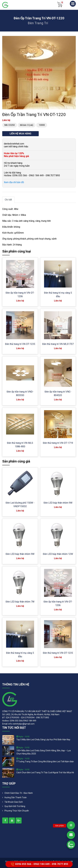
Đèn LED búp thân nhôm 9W (58, 503)
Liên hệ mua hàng (20, 134)
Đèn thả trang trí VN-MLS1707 (58, 344)
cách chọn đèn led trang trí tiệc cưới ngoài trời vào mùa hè (45, 773)
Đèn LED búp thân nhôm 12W (58, 554)
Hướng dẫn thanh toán (16, 797)
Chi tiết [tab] (8, 200)
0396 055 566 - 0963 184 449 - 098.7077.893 (39, 864)
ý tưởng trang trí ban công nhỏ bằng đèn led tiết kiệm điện (45, 762)
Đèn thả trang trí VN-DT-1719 (58, 443)
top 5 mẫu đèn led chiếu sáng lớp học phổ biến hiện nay (43, 740)
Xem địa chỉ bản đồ (14, 182)
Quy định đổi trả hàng (15, 806)
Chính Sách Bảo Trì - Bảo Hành (19, 793)
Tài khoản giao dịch (14, 802)
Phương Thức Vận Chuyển (17, 811)
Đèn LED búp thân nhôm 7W (20, 602)
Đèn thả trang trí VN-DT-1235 (20, 344)
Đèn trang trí (38, 23)
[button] (73, 39)
